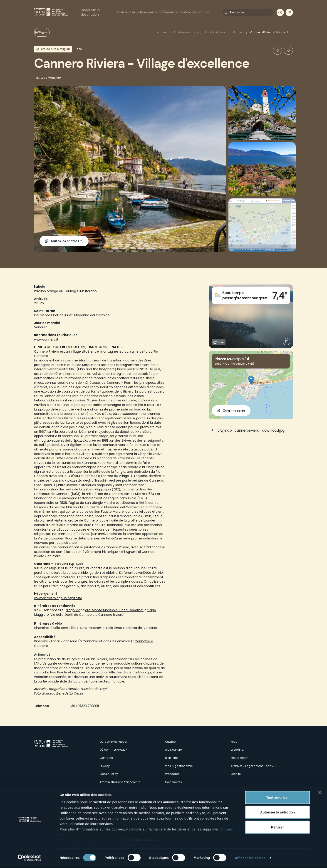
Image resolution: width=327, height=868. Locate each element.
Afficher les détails (250, 859)
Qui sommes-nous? (114, 742)
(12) (67, 241)
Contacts (106, 758)
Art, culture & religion (211, 32)
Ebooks (204, 12)
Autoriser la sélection (278, 813)
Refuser (277, 828)
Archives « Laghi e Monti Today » (253, 766)
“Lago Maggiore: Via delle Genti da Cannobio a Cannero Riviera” (95, 612)
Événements (173, 12)
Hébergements (151, 12)
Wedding (237, 750)
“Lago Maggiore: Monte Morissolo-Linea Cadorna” (105, 610)
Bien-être (171, 758)
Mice (234, 742)
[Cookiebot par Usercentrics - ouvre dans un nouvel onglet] (29, 859)
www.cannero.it (46, 339)
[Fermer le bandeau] (320, 794)
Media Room (240, 758)
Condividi (277, 50)
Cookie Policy (109, 774)
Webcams (191, 12)
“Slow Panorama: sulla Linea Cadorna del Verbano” (118, 628)
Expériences (126, 12)
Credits (236, 774)
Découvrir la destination (90, 12)
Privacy (105, 766)
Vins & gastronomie (179, 766)
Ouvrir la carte (234, 411)
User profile (280, 12)
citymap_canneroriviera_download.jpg (251, 430)
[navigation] (289, 12)
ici (159, 841)
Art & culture (173, 750)
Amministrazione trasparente (120, 782)
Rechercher (226, 12)
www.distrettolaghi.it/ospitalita (58, 598)
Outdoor (171, 742)
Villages (47, 32)
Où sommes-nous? (113, 750)
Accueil (162, 32)
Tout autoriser (277, 799)
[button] (251, 380)
